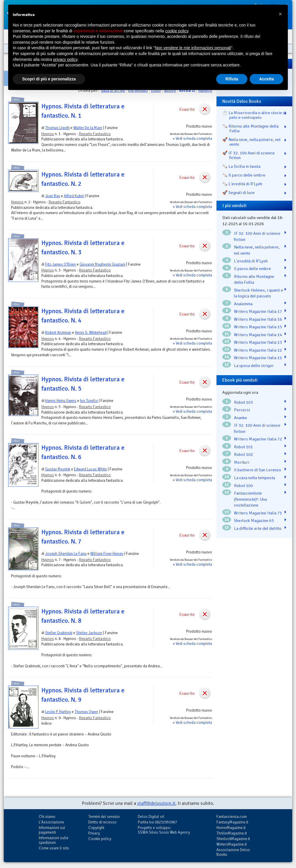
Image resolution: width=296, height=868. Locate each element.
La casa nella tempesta (254, 478)
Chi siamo (47, 817)
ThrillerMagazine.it (232, 833)
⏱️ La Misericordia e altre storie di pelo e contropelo (254, 115)
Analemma (243, 304)
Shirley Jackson (89, 633)
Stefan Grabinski (59, 633)
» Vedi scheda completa (192, 139)
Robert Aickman (58, 332)
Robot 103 (243, 402)
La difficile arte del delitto (258, 528)
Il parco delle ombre (252, 269)
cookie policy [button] (177, 31)
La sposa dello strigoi (254, 366)
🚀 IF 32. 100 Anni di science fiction (249, 155)
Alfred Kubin (74, 196)
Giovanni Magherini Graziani (102, 264)
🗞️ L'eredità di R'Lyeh (242, 184)
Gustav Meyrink (58, 469)
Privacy (94, 833)
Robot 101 (243, 447)
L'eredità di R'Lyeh (251, 261)
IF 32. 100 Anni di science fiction (257, 236)
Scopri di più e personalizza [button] (49, 79)
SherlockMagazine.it (233, 839)
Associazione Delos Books (233, 852)
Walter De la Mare (88, 128)
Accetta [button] (266, 79)
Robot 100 (243, 486)
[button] (280, 14)
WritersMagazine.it (232, 844)
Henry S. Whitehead (91, 332)
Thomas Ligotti (57, 128)
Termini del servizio (104, 817)
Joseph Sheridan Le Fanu (66, 554)
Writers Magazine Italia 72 (258, 439)
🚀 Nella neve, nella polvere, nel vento (251, 142)
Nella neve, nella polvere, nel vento (257, 250)
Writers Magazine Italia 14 (258, 335)
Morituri (242, 462)
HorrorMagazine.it (231, 828)
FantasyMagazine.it (232, 822)
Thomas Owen (86, 712)
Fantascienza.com (232, 817)
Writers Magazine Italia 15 (258, 327)
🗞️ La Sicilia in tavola (241, 166)
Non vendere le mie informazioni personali (193, 48)
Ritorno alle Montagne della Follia (254, 279)
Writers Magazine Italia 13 (258, 342)
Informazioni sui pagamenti (52, 830)
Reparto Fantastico (95, 134)
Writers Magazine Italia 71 (258, 513)
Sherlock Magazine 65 (254, 521)
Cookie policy (100, 839)
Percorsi (242, 410)
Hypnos (48, 134)
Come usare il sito (54, 848)
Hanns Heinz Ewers (61, 401)
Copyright (96, 828)
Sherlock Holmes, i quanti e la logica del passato (259, 293)
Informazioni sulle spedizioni (54, 840)
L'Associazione (51, 822)
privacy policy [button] (65, 59)
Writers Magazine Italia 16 (258, 319)
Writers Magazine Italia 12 (258, 350)
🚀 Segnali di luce (238, 193)
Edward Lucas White (90, 469)
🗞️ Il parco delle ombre (244, 175)
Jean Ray (53, 196)
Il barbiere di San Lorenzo (258, 470)
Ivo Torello (89, 401)
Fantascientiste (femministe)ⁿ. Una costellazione (250, 499)
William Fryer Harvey (107, 554)
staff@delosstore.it (156, 803)
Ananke (240, 418)
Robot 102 (243, 454)
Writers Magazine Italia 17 (258, 311)
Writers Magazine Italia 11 (258, 358)
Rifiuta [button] (232, 79)
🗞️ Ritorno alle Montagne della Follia (250, 128)
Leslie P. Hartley (58, 712)
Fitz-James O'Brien (60, 264)
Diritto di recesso (102, 822)
